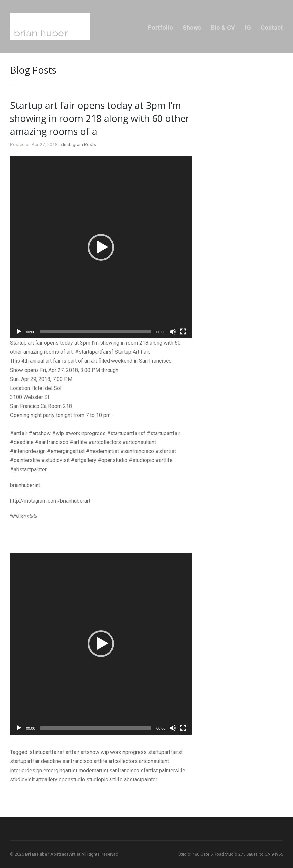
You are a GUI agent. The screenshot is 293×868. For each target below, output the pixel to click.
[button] (101, 247)
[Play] (19, 332)
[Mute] (173, 332)
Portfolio (160, 27)
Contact (272, 27)
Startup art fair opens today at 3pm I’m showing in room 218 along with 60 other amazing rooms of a (100, 118)
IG (248, 27)
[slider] (96, 332)
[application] (101, 247)
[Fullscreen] (183, 332)
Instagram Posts (79, 144)
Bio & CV (223, 27)
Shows (192, 27)
